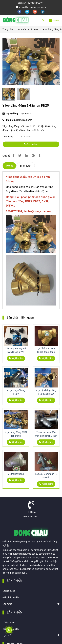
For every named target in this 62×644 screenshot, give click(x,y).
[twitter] (27, 11)
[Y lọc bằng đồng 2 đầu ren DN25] (16, 20)
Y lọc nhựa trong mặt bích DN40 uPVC (16, 350)
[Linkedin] (27, 156)
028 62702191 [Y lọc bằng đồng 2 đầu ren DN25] (36, 3)
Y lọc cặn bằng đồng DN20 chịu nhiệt (46, 392)
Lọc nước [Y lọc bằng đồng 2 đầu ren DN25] (22, 29)
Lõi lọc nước (9, 591)
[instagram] (43, 11)
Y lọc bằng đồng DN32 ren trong (16, 434)
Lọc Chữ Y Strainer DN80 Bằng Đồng (46, 350)
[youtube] (35, 11)
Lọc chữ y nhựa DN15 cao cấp (46, 476)
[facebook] (20, 11)
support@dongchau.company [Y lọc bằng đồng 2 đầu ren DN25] (31, 7)
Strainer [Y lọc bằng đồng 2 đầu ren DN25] (35, 29)
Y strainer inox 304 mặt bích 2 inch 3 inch (46, 434)
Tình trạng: (8, 137)
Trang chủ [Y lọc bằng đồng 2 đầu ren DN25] (8, 29)
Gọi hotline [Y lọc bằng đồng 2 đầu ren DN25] (31, 144)
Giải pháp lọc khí (11, 598)
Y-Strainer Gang (16, 474)
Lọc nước (7, 604)
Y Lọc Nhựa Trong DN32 (16, 392)
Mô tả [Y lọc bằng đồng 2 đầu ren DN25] (9, 166)
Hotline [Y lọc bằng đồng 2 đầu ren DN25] (31, 512)
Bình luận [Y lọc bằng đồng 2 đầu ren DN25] (26, 166)
